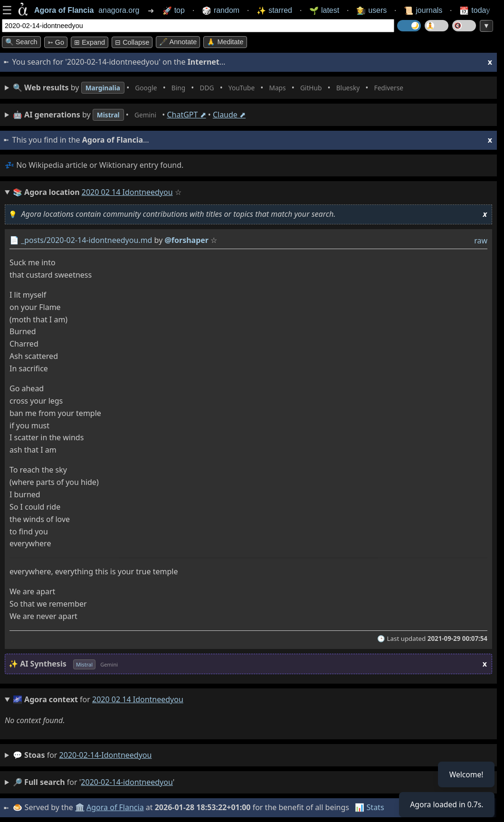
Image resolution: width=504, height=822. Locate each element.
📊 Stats (370, 807)
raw (481, 241)
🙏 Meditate (225, 42)
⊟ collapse (132, 42)
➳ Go (56, 42)
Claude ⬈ (237, 115)
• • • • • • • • (227, 88)
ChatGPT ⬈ (194, 115)
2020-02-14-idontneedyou (106, 755)
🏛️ (80, 807)
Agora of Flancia (116, 807)
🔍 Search (21, 42)
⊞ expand (90, 42)
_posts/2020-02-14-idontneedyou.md (86, 240)
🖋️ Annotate (178, 42)
